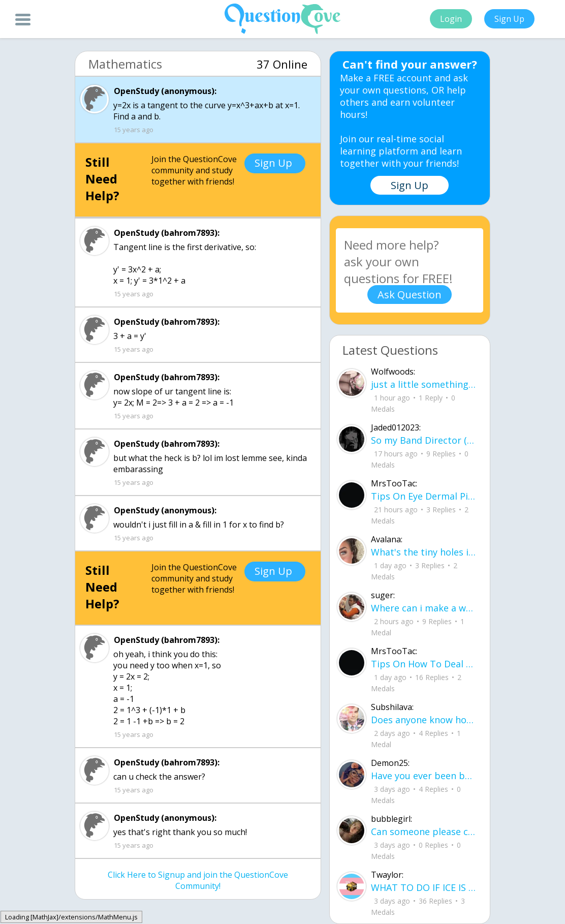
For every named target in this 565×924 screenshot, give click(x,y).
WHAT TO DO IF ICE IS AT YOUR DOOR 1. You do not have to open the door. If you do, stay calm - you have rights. (424, 887)
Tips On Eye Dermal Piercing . (424, 496)
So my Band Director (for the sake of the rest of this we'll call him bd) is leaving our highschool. (424, 440)
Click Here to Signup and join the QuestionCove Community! (198, 880)
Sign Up (509, 19)
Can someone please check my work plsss (424, 831)
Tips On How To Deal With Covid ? (424, 664)
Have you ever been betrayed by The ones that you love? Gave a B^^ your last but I (424, 776)
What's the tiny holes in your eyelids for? (424, 552)
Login (451, 19)
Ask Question (410, 295)
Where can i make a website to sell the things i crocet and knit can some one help (424, 608)
